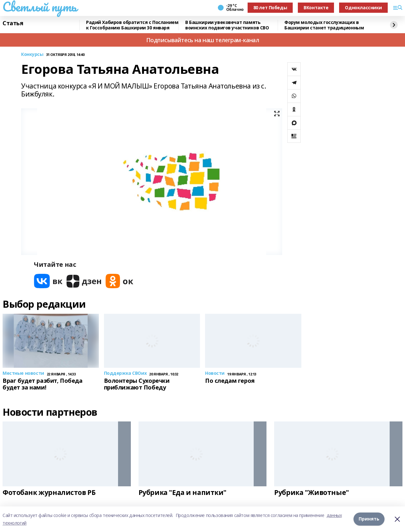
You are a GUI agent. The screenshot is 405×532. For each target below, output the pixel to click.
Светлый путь (40, 7)
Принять (369, 519)
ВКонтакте (316, 8)
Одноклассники (363, 8)
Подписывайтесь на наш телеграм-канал (203, 40)
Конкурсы (32, 54)
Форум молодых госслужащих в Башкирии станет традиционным (324, 25)
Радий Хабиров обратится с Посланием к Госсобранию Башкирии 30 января (132, 25)
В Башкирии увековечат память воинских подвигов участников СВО (227, 25)
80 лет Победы (270, 8)
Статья (13, 23)
